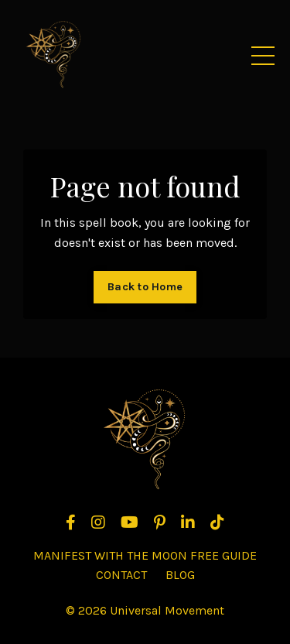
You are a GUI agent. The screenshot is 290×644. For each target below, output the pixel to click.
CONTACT (121, 575)
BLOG (180, 575)
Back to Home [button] (145, 287)
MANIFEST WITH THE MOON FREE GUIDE (145, 555)
